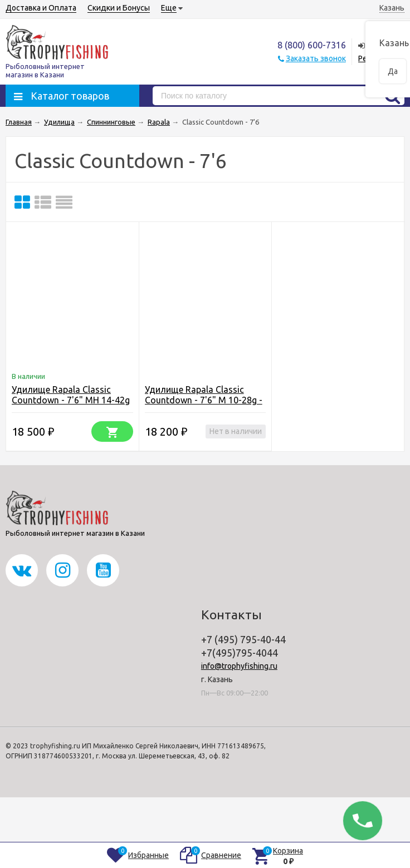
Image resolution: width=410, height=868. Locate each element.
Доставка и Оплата (41, 8)
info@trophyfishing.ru (239, 666)
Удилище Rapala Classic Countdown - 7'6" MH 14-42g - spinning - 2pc (71, 400)
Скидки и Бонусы (119, 8)
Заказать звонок (316, 58)
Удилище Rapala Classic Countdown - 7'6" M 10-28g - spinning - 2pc (204, 400)
